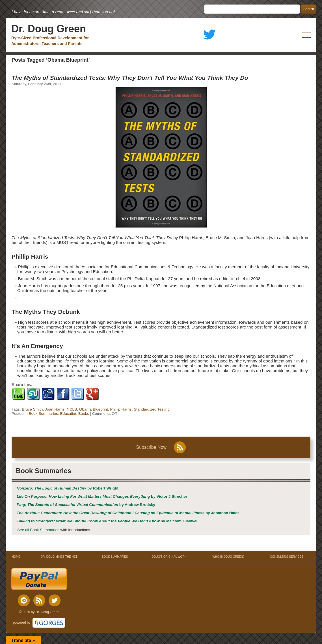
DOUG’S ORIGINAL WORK (169, 557)
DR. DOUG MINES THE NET (59, 557)
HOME (16, 557)
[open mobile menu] (306, 35)
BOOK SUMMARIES (115, 557)
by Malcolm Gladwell (108, 521)
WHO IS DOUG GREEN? (228, 557)
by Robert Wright (68, 488)
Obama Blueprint (94, 409)
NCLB (72, 409)
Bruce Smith (32, 409)
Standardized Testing (152, 409)
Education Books (75, 414)
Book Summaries (43, 414)
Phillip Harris (121, 409)
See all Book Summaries (38, 530)
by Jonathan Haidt (128, 513)
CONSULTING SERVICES (287, 557)
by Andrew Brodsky (86, 505)
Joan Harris (55, 409)
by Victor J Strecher (102, 496)
